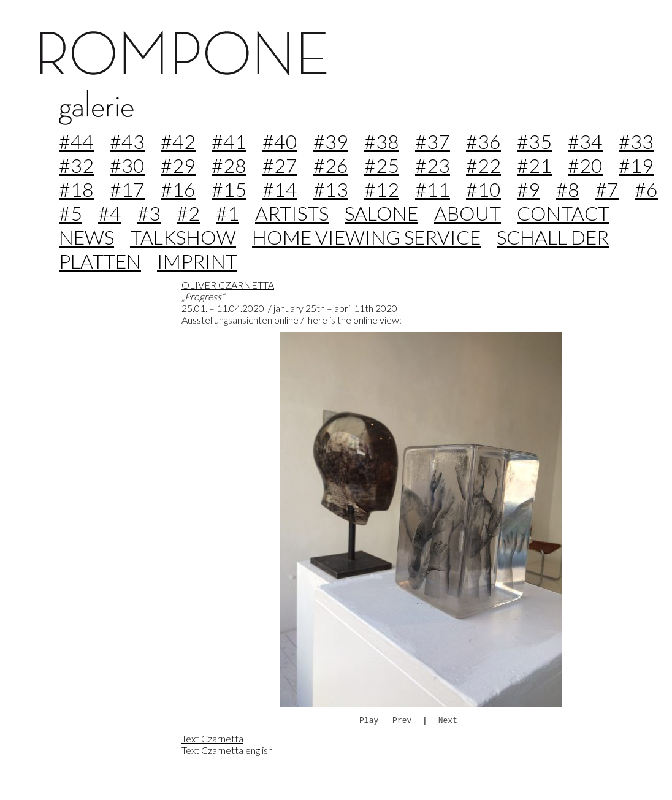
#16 (178, 189)
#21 (534, 165)
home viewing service (366, 237)
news (86, 237)
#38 (382, 141)
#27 (280, 165)
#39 (331, 141)
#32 (76, 165)
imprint (197, 261)
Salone (381, 213)
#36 (483, 141)
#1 (227, 213)
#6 (646, 189)
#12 (382, 189)
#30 (127, 165)
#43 (127, 141)
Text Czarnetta (212, 738)
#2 (188, 213)
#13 (331, 189)
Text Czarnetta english (227, 750)
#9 (529, 189)
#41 (229, 141)
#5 (71, 213)
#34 (585, 141)
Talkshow (183, 237)
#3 (149, 213)
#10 (483, 189)
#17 (127, 189)
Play (369, 720)
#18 (76, 189)
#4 (110, 213)
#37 (433, 141)
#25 (382, 165)
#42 (178, 141)
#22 (483, 165)
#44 (76, 141)
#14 (280, 189)
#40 (280, 141)
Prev (402, 720)
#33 (636, 141)
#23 (433, 165)
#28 (229, 165)
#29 (178, 165)
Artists (292, 213)
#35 (534, 141)
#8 (568, 189)
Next (448, 720)
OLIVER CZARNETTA (228, 285)
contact (563, 213)
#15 (229, 189)
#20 (585, 165)
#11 (433, 189)
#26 (331, 165)
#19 (636, 165)
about (468, 213)
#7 (607, 189)
